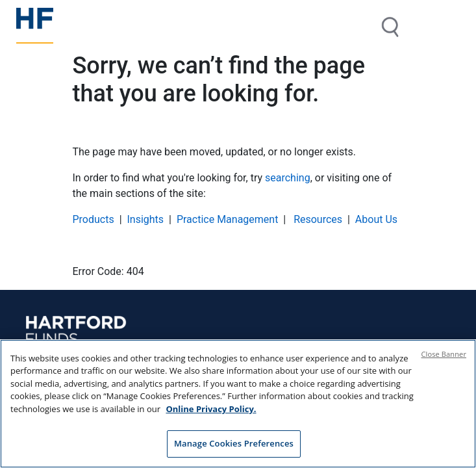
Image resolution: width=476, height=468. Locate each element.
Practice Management (228, 219)
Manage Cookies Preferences (234, 444)
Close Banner (444, 354)
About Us (376, 219)
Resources (317, 219)
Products (94, 219)
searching (288, 178)
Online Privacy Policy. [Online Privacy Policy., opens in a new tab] (211, 409)
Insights (145, 219)
